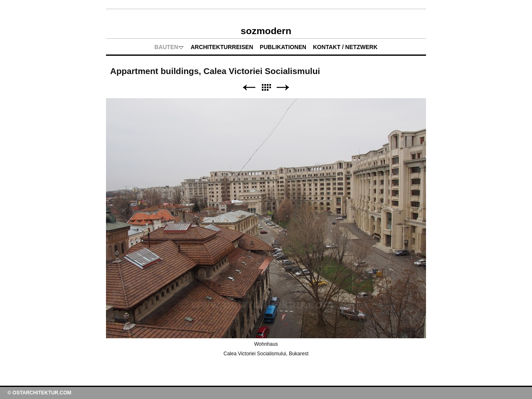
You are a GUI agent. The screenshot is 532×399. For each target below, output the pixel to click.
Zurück (249, 88)
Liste (266, 88)
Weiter (283, 88)
